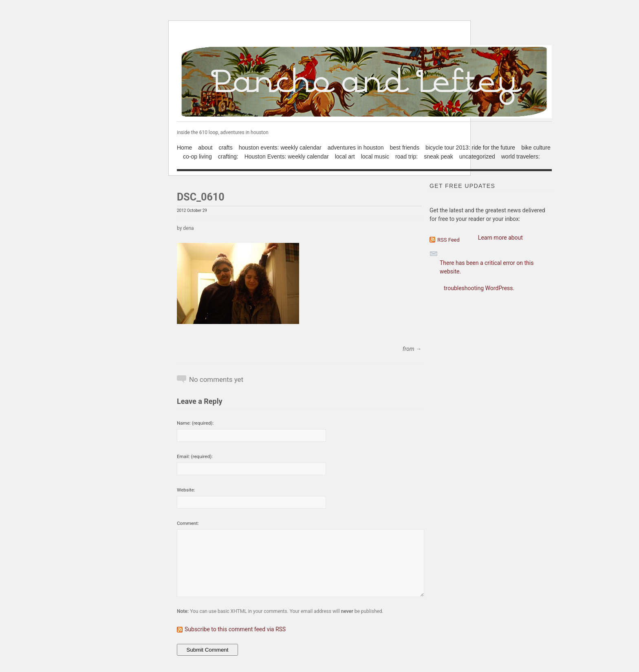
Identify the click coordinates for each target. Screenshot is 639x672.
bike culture (536, 148)
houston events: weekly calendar (280, 148)
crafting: (228, 156)
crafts (225, 148)
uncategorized (477, 156)
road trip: (407, 156)
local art (345, 156)
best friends (405, 148)
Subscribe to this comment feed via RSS (235, 629)
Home (184, 148)
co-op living (197, 156)
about (205, 148)
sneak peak (438, 156)
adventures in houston (356, 148)
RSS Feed (448, 240)
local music (375, 156)
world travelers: (521, 156)
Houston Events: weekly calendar (287, 156)
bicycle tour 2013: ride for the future (470, 148)
